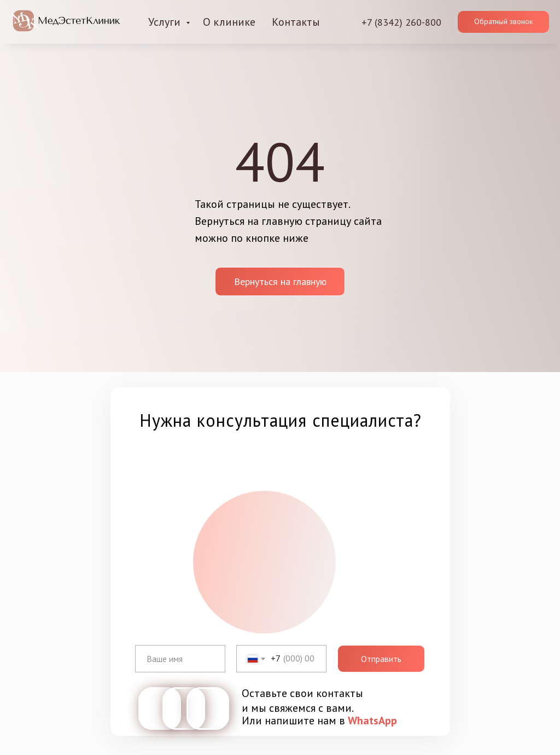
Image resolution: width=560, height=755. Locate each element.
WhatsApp (372, 721)
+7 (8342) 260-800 (401, 22)
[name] (180, 659)
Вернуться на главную (280, 281)
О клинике (229, 22)
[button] (503, 22)
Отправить (381, 659)
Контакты (296, 22)
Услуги (166, 22)
